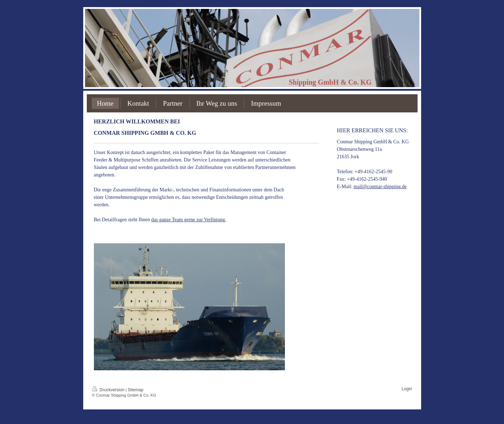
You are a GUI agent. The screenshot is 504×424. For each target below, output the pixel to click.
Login (407, 389)
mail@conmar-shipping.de (380, 187)
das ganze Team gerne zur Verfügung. (189, 220)
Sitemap (136, 390)
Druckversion (109, 390)
